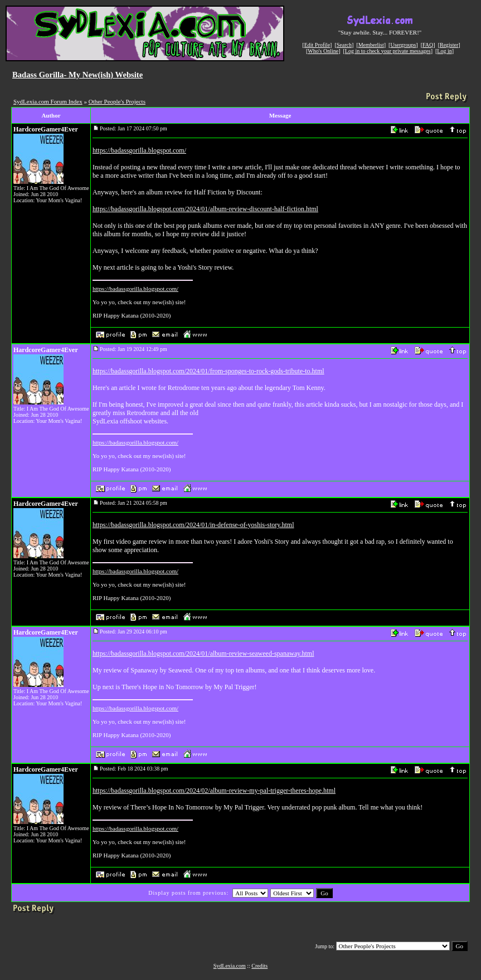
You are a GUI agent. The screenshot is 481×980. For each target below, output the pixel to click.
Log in (444, 51)
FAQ (428, 45)
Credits (259, 966)
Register (449, 45)
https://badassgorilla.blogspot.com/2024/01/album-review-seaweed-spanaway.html (203, 654)
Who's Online (323, 51)
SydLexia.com (230, 966)
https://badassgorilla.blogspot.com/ (139, 150)
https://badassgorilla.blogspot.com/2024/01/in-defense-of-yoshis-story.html (193, 525)
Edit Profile (317, 45)
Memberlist (371, 45)
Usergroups (403, 45)
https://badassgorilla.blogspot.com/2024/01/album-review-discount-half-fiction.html (205, 209)
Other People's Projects (117, 101)
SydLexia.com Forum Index (48, 101)
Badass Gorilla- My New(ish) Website (77, 75)
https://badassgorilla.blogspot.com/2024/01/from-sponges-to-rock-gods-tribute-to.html (208, 371)
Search (344, 45)
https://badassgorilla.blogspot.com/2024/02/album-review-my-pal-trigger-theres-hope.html (214, 791)
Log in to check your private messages (388, 51)
